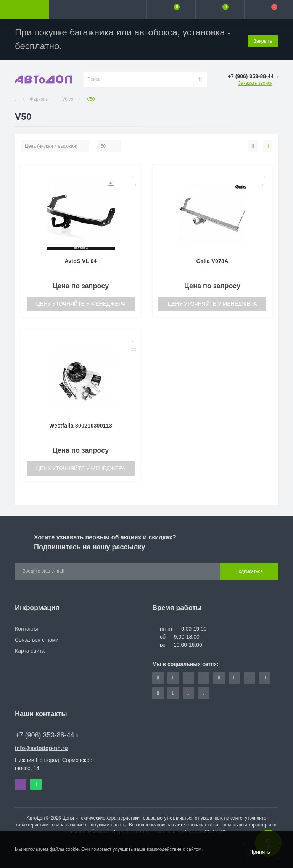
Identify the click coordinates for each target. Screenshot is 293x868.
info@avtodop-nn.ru (41, 748)
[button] (122, 10)
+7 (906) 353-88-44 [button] (47, 735)
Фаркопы (39, 99)
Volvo (68, 99)
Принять (260, 852)
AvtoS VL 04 (80, 261)
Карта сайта (30, 651)
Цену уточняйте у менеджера (80, 304)
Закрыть (263, 39)
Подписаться (249, 571)
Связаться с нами (37, 640)
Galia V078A (212, 261)
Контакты (26, 629)
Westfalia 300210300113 (81, 426)
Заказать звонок (255, 83)
